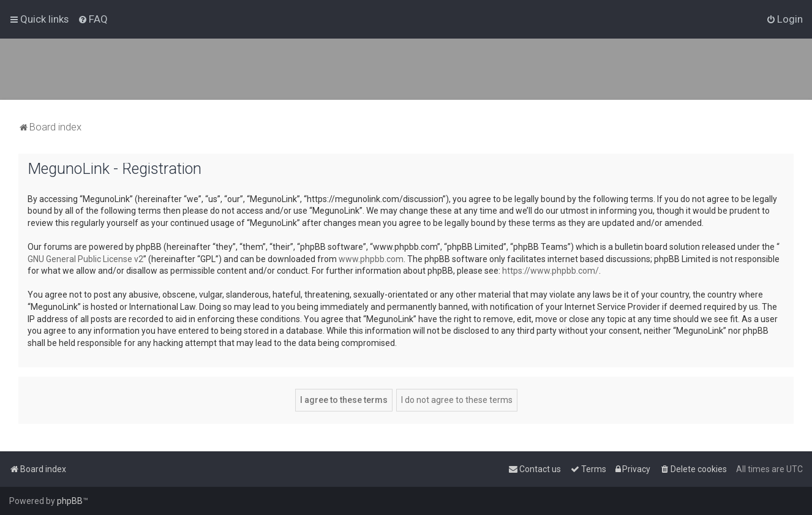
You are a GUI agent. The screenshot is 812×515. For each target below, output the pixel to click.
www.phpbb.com (371, 259)
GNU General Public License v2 (85, 259)
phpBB (70, 501)
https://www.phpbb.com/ (551, 271)
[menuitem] (93, 19)
